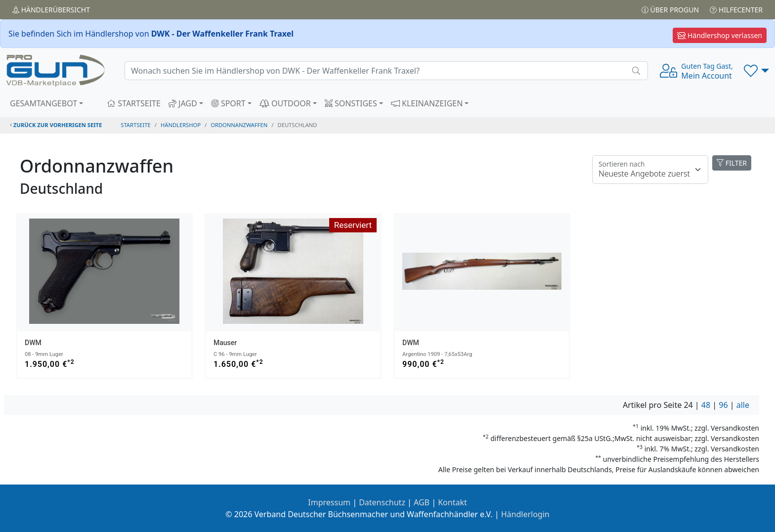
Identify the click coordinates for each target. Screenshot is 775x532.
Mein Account (707, 71)
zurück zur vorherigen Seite (56, 125)
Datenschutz (382, 502)
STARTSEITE (134, 103)
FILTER (732, 163)
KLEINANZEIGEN (427, 103)
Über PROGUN (670, 10)
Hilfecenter (736, 10)
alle (743, 405)
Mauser (225, 343)
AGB (422, 502)
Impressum (329, 502)
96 (723, 405)
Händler (51, 10)
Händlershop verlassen (720, 35)
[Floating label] (650, 170)
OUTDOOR (285, 103)
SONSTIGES (351, 103)
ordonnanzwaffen (239, 125)
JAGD (183, 103)
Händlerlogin (525, 514)
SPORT (228, 103)
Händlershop (181, 125)
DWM (33, 343)
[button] (756, 71)
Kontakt (452, 502)
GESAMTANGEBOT (43, 103)
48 (706, 405)
